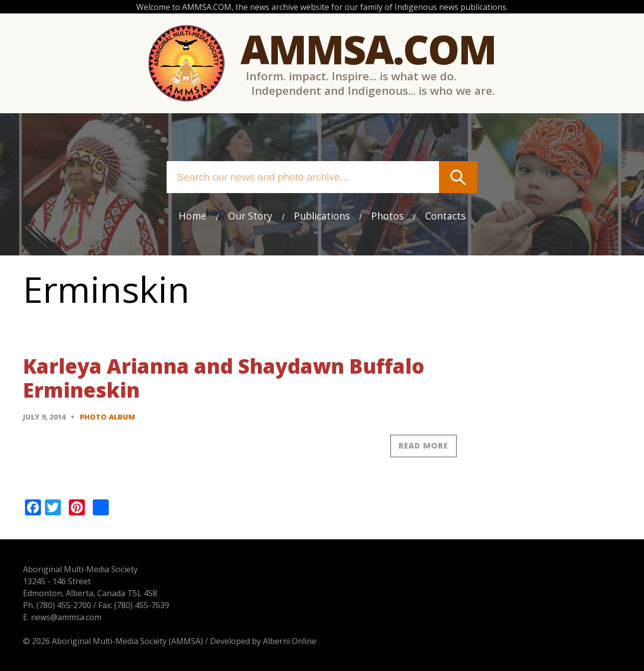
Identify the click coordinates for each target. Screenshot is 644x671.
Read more (423, 446)
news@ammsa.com (66, 617)
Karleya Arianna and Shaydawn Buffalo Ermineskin (224, 378)
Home (193, 216)
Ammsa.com (368, 49)
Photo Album (107, 417)
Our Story (250, 216)
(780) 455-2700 (64, 605)
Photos (387, 216)
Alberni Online (290, 641)
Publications (322, 216)
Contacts (445, 216)
